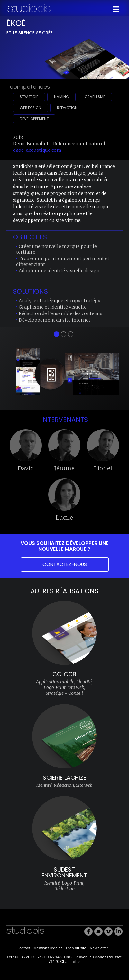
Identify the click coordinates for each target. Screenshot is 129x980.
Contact (23, 948)
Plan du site (76, 948)
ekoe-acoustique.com (37, 150)
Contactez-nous (65, 564)
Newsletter (99, 948)
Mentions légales (48, 948)
